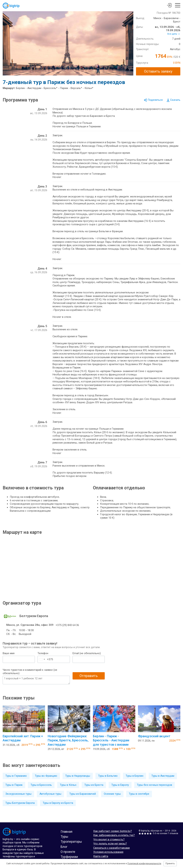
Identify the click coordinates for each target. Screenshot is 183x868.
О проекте (68, 852)
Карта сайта (101, 856)
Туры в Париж (14, 785)
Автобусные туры (50, 794)
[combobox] (42, 659)
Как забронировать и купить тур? (114, 835)
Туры (64, 837)
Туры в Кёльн (68, 785)
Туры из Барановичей (83, 794)
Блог (64, 847)
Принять (170, 863)
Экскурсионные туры (18, 794)
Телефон (43, 653)
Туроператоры (71, 842)
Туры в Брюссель (41, 785)
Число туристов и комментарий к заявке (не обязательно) (30, 672)
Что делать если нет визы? (110, 844)
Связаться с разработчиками (112, 848)
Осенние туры (112, 794)
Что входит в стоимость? (109, 839)
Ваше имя (9, 653)
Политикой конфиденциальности (144, 864)
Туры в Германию (16, 776)
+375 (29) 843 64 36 (67, 625)
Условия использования (108, 852)
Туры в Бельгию (108, 776)
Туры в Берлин (134, 776)
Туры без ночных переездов (154, 785)
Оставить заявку (158, 71)
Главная (66, 832)
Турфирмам (69, 857)
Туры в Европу (120, 785)
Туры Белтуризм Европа (20, 803)
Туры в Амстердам (163, 776)
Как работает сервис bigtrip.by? (113, 831)
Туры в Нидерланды (78, 776)
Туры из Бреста (94, 785)
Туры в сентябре (139, 794)
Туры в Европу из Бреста (58, 803)
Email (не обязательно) (87, 653)
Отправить (89, 676)
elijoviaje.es (156, 831)
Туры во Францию (46, 776)
